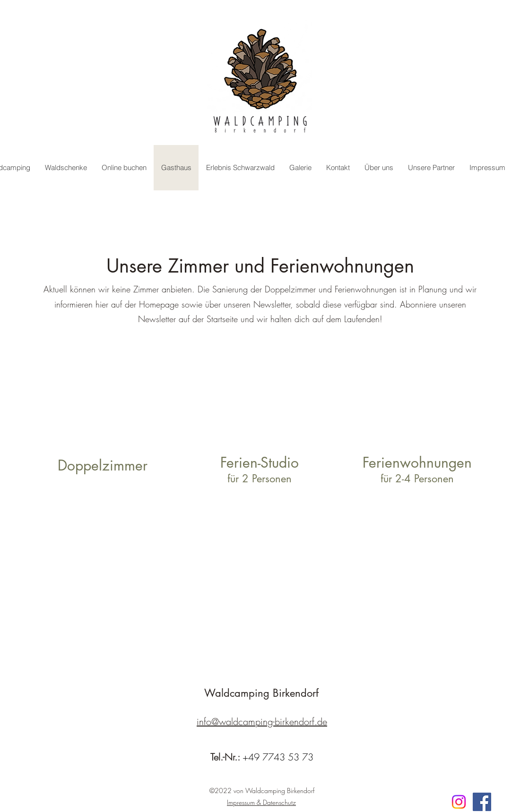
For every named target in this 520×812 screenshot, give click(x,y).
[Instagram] (459, 802)
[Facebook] (482, 802)
